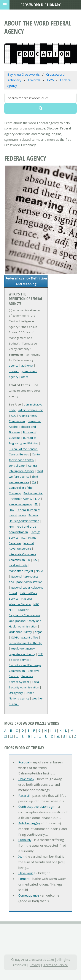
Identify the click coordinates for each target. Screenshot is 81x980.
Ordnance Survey (20, 632)
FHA (11, 527)
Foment (24, 879)
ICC (23, 538)
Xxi (20, 856)
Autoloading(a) (29, 823)
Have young (27, 873)
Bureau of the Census (23, 449)
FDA (11, 510)
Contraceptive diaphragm (37, 806)
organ (39, 632)
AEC (13, 416)
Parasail (24, 795)
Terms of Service (56, 965)
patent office (30, 637)
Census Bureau (19, 454)
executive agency (20, 504)
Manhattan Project (21, 571)
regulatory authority (22, 654)
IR (29, 560)
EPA (38, 499)
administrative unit (31, 410)
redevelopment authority (25, 643)
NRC (36, 604)
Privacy (35, 965)
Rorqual (24, 762)
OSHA (15, 637)
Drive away (26, 779)
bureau (14, 371)
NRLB (12, 610)
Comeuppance (29, 895)
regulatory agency (23, 648)
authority (27, 366)
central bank (17, 466)
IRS (35, 560)
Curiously (25, 840)
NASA (39, 571)
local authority (18, 565)
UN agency (16, 693)
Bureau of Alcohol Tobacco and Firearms (25, 427)
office (25, 377)
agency (14, 366)
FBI (36, 504)
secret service (20, 660)
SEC (40, 654)
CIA (34, 482)
